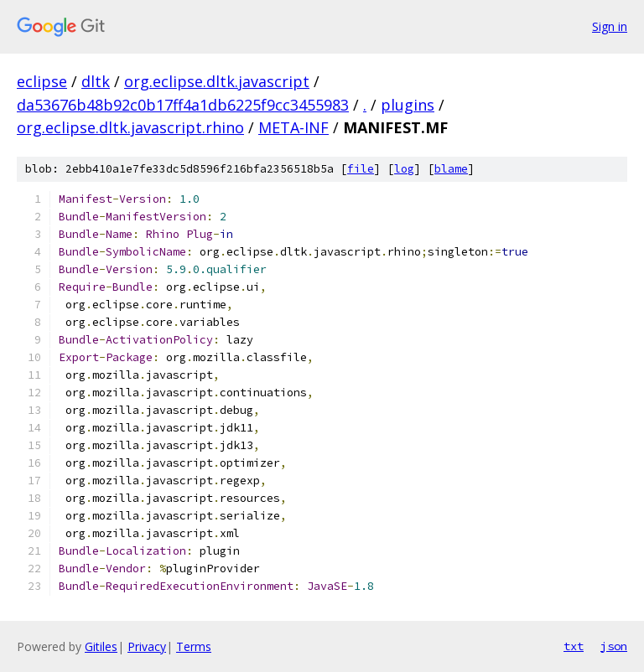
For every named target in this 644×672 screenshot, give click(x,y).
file (361, 169)
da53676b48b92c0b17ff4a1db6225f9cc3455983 (183, 105)
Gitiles (101, 646)
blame (451, 169)
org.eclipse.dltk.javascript (217, 81)
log (404, 169)
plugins (408, 105)
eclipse (42, 81)
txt (574, 646)
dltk (96, 81)
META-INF (293, 127)
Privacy (147, 646)
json (614, 646)
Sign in (610, 26)
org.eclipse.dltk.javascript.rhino (130, 127)
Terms (194, 646)
